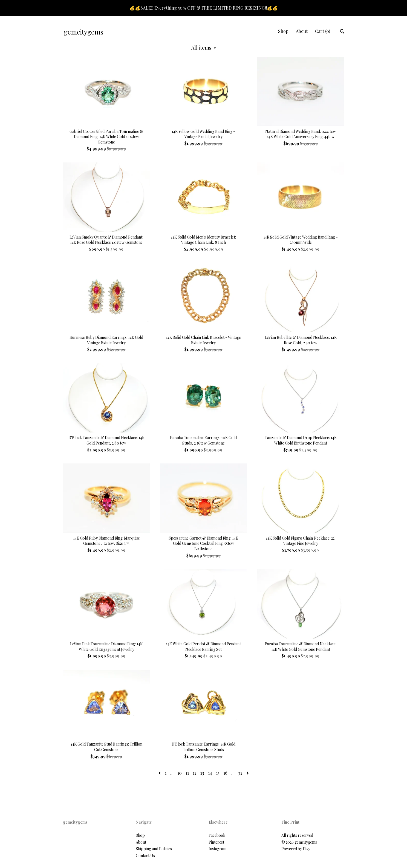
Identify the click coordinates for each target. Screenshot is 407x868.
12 (195, 773)
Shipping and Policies (154, 849)
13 (202, 773)
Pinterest (216, 842)
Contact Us (145, 856)
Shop (283, 31)
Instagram (217, 849)
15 (218, 773)
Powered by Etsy (296, 849)
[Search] (342, 32)
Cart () (323, 31)
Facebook (217, 835)
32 (240, 773)
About (302, 31)
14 (210, 773)
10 (180, 773)
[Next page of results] (248, 773)
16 (225, 773)
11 (187, 773)
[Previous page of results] (160, 773)
